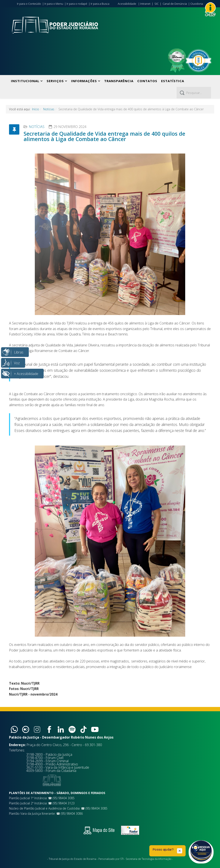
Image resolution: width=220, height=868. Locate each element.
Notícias (49, 109)
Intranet (145, 4)
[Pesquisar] (194, 93)
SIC (157, 4)
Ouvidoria (197, 4)
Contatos (147, 81)
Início (36, 109)
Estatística (173, 81)
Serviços (55, 81)
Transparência (119, 81)
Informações (84, 81)
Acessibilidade (127, 4)
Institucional (25, 81)
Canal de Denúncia (175, 4)
